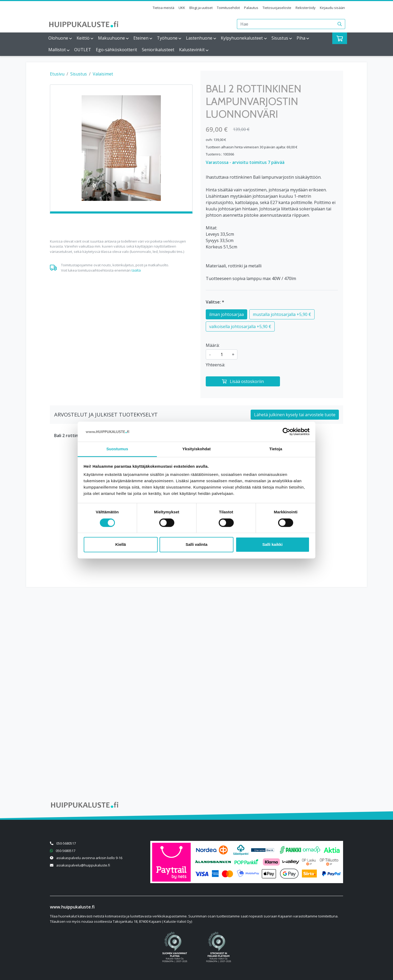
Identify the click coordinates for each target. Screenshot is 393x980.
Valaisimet (103, 74)
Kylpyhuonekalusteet (242, 38)
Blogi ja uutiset (201, 8)
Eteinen (141, 38)
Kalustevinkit (192, 50)
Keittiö (83, 38)
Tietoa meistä (163, 8)
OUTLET (83, 50)
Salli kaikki (272, 545)
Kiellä (120, 545)
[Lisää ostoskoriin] (243, 381)
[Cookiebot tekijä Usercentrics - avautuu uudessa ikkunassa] (286, 432)
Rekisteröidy (306, 8)
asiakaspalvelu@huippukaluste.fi (83, 865)
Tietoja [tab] (276, 449)
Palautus (251, 8)
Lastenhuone (199, 38)
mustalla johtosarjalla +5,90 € (282, 314)
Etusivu (57, 74)
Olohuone (58, 38)
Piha (301, 38)
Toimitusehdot (228, 8)
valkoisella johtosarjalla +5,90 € (240, 326)
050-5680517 (66, 843)
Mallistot (57, 50)
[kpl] (222, 354)
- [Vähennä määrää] (210, 354)
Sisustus (280, 38)
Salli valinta (197, 545)
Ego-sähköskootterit (116, 50)
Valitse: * (215, 302)
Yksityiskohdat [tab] (196, 449)
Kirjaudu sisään (332, 8)
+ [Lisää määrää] (233, 354)
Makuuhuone (111, 38)
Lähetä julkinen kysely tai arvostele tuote (295, 415)
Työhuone (167, 38)
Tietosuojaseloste (277, 8)
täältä (136, 270)
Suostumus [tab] (117, 449)
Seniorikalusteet (158, 50)
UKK (182, 8)
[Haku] (340, 24)
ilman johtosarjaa (226, 314)
